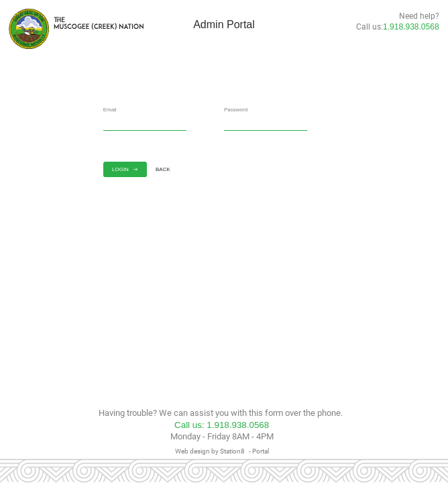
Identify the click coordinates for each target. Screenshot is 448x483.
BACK (167, 169)
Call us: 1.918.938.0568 (222, 425)
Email (110, 110)
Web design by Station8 (210, 451)
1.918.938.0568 (411, 27)
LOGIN (125, 169)
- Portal (259, 451)
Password (236, 110)
